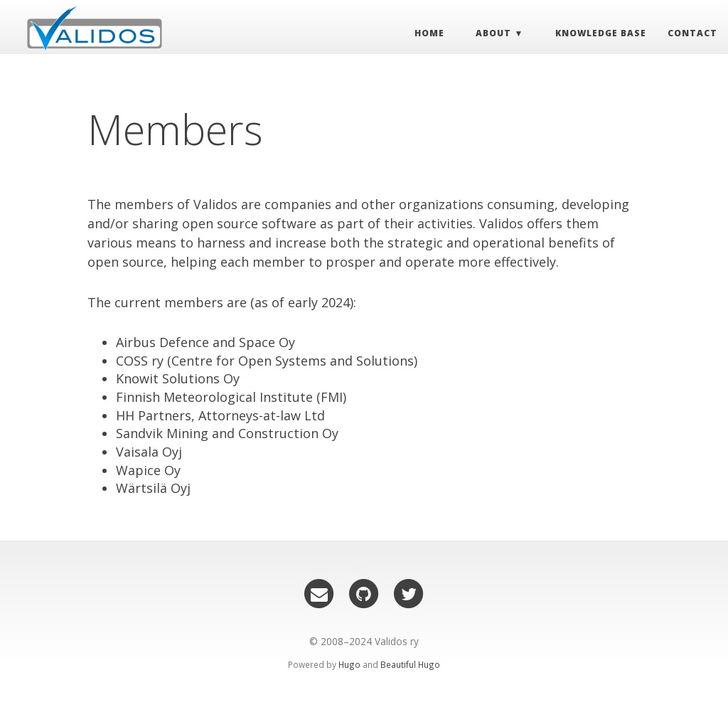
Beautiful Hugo (410, 664)
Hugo (349, 664)
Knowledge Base (590, 37)
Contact (682, 37)
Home (419, 37)
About (483, 37)
